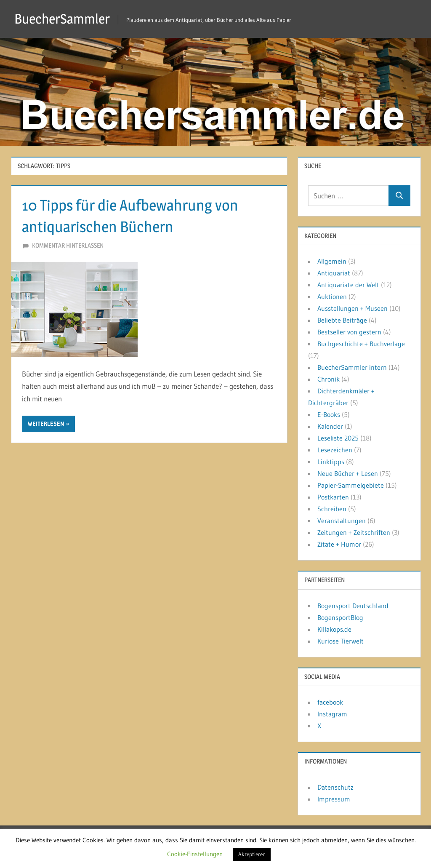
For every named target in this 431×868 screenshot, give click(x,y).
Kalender (330, 426)
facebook (330, 702)
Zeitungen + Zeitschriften (354, 532)
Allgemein (332, 261)
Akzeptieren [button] (252, 854)
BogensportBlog (340, 617)
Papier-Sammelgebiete (351, 485)
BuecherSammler (62, 19)
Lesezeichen (335, 450)
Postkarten (333, 497)
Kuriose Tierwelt (341, 641)
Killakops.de (334, 629)
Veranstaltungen (342, 521)
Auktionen (332, 296)
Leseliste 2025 (338, 438)
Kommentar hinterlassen (68, 245)
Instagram (332, 714)
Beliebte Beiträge (342, 320)
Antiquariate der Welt (348, 285)
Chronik (329, 379)
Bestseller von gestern (349, 332)
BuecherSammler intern (352, 367)
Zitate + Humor (339, 544)
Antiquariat (334, 273)
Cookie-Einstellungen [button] (195, 854)
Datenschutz (335, 787)
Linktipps (331, 462)
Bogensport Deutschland (353, 606)
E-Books (329, 414)
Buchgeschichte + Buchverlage (361, 344)
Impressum (334, 799)
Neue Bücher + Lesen (348, 473)
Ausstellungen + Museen (353, 308)
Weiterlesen (46, 424)
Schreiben (332, 509)
